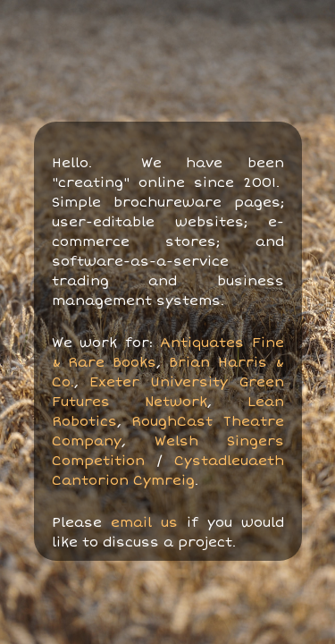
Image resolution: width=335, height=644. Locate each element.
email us (144, 522)
